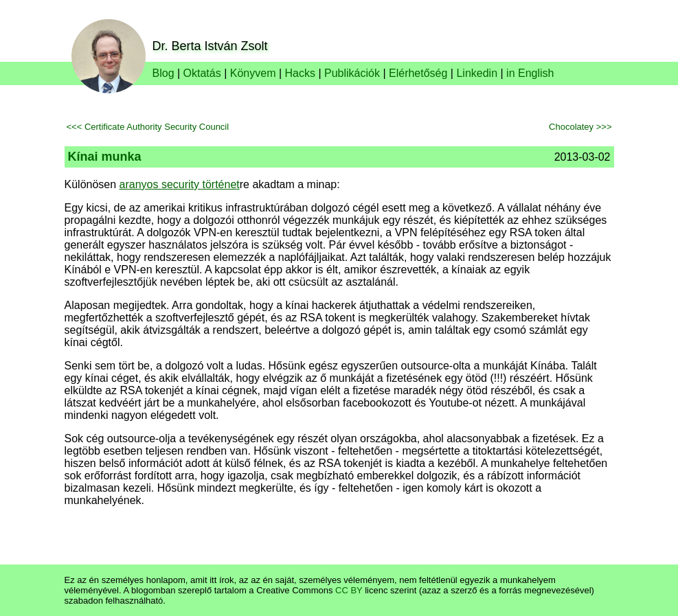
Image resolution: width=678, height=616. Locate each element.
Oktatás (202, 73)
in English (530, 73)
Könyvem (253, 73)
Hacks (300, 73)
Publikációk (352, 73)
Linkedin (477, 73)
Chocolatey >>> (580, 127)
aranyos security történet (180, 184)
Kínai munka (105, 157)
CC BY (349, 590)
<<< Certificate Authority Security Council (148, 127)
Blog (163, 73)
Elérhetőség (418, 73)
